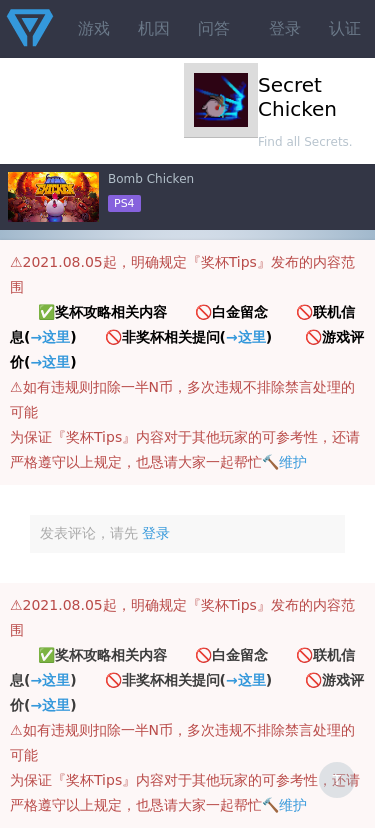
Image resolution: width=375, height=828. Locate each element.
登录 (285, 28)
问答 (214, 28)
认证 (345, 28)
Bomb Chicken (151, 179)
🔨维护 (284, 462)
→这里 (50, 337)
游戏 (94, 28)
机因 (154, 28)
